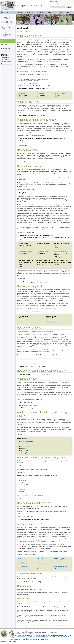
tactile (38, 374)
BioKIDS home (21, 631)
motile (33, 366)
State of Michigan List (61, 567)
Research (30, 12)
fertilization (57, 237)
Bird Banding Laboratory (53, 322)
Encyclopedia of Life (6, 64)
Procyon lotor (29, 446)
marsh (27, 146)
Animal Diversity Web (55, 3)
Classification (6, 49)
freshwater (22, 140)
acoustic (43, 374)
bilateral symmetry (47, 89)
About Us (51, 12)
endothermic (37, 89)
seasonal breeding (48, 235)
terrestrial (63, 138)
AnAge (57, 247)
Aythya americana (22, 123)
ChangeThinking (54, 1)
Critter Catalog (7, 20)
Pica (26, 451)
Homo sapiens (29, 442)
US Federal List (23, 567)
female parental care (43, 282)
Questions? (29, 631)
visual (33, 374)
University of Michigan (37, 637)
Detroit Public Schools (62, 637)
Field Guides (19, 12)
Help (69, 12)
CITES (38, 567)
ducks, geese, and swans (9, 30)
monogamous (32, 193)
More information (23, 563)
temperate (56, 138)
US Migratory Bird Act (61, 559)
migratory (38, 366)
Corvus (25, 448)
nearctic (36, 115)
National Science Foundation (46, 638)
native (42, 115)
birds (8, 27)
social (44, 366)
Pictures (4, 45)
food (48, 520)
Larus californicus (33, 453)
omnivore (29, 402)
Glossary (61, 12)
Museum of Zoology (48, 637)
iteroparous (39, 235)
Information (5, 41)
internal (64, 237)
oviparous (21, 239)
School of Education (27, 637)
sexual (51, 237)
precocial (34, 282)
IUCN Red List (22, 559)
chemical (49, 374)
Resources (40, 12)
